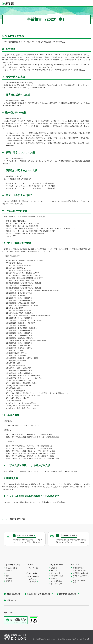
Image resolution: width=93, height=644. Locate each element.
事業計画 (9, 581)
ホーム (5, 519)
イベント (54, 570)
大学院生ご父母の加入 (81, 573)
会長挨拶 (9, 570)
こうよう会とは (12, 568)
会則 (8, 573)
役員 (8, 576)
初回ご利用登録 (34, 576)
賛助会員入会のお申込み (81, 577)
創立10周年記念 (56, 584)
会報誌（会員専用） (14, 594)
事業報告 (9, 579)
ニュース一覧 (33, 568)
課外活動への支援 (57, 576)
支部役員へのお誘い (80, 570)
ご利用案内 (32, 582)
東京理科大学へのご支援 (80, 581)
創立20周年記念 (56, 581)
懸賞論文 (54, 579)
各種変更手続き (78, 568)
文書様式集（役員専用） (68, 594)
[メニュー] (90, 3)
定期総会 (54, 568)
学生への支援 (55, 573)
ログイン (32, 579)
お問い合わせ (11, 600)
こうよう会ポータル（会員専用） (39, 594)
